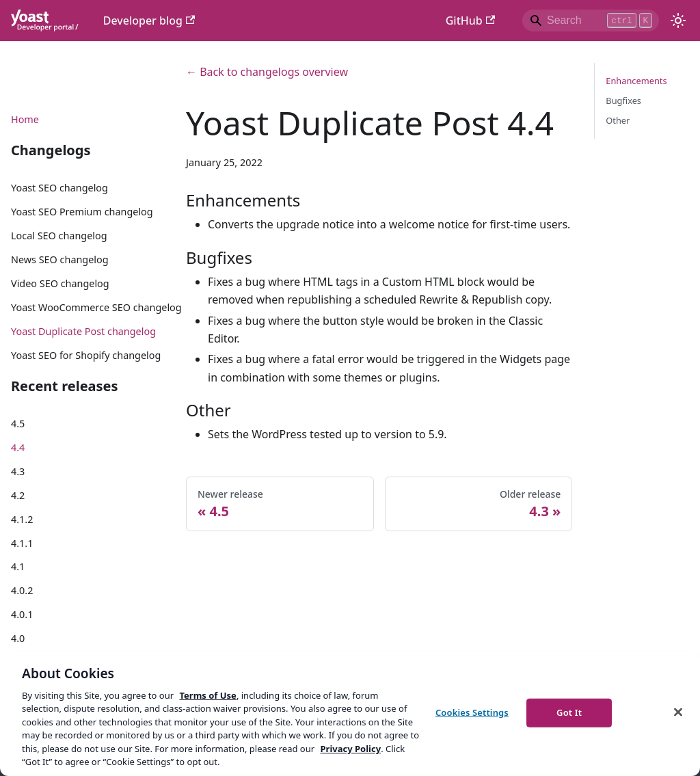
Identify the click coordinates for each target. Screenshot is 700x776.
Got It (569, 712)
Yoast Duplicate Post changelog (83, 331)
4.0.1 (22, 614)
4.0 (18, 638)
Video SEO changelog (60, 283)
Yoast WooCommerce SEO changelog (96, 307)
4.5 (18, 424)
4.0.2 (22, 590)
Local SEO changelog (59, 236)
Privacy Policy (351, 749)
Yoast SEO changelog (59, 188)
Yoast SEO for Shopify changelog (86, 355)
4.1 (18, 566)
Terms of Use (207, 695)
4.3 (18, 471)
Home (25, 119)
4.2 (18, 495)
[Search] (591, 21)
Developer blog (149, 21)
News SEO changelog (60, 259)
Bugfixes (623, 101)
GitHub (470, 21)
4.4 (18, 447)
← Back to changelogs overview (267, 72)
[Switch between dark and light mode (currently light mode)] (678, 21)
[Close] (678, 712)
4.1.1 (22, 543)
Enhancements (636, 81)
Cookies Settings (472, 712)
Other (618, 120)
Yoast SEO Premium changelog (82, 212)
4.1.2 (22, 519)
